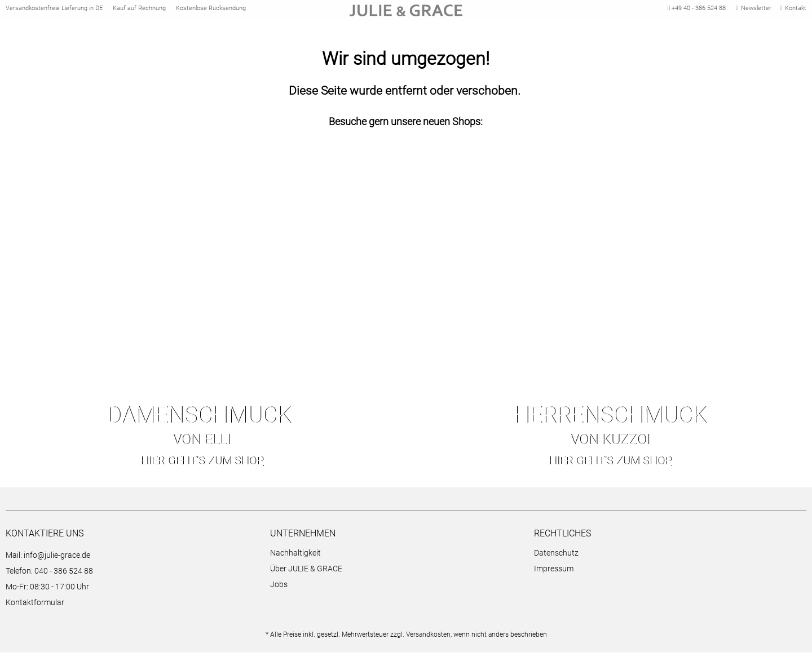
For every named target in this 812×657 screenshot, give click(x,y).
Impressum (554, 573)
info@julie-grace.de (57, 560)
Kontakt (793, 10)
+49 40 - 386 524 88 (695, 10)
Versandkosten (428, 639)
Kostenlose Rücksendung (211, 10)
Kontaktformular (35, 607)
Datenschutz (556, 557)
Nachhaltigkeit (295, 557)
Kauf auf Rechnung (139, 10)
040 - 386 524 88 (64, 575)
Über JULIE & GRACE (306, 573)
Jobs (279, 589)
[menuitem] (400, 559)
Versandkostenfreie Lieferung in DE (54, 10)
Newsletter (754, 10)
